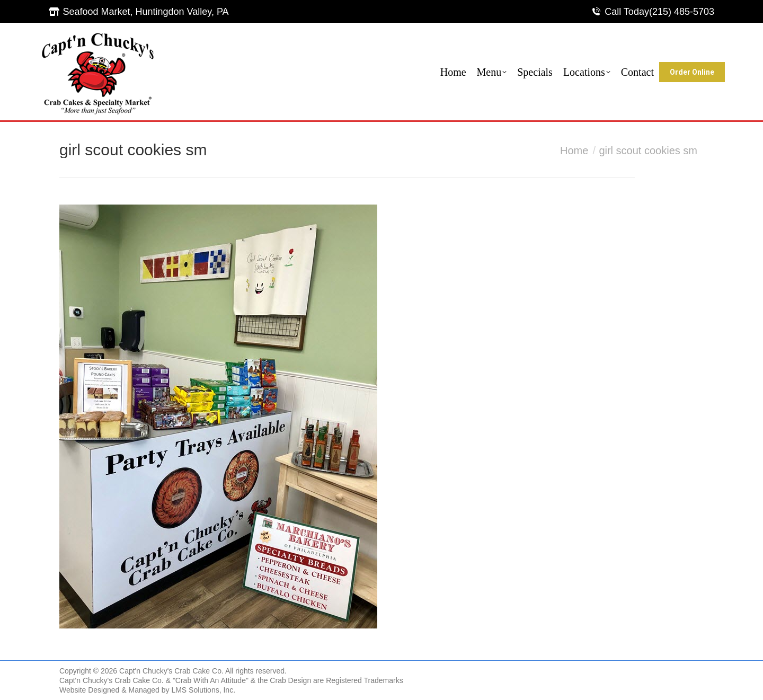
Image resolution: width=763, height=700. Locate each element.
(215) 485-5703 (682, 12)
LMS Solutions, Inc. (203, 690)
